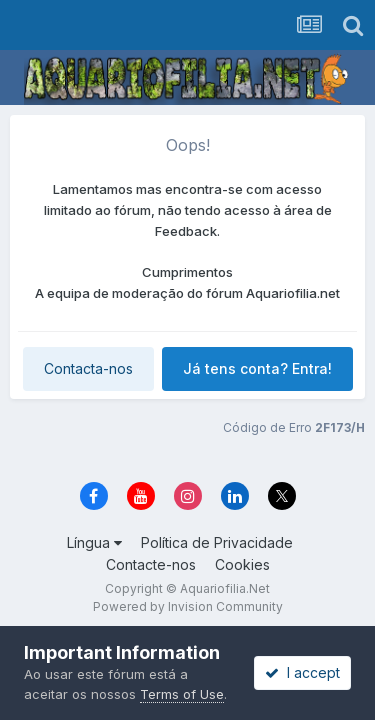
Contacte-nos (151, 564)
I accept (302, 672)
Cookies (242, 564)
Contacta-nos (88, 368)
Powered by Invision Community (188, 606)
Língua (94, 542)
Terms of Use (182, 694)
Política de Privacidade (217, 542)
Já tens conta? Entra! (257, 368)
